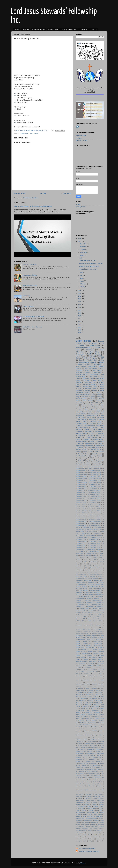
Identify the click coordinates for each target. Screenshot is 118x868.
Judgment (80, 688)
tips (85, 841)
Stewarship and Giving (30, 275)
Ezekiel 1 (87, 627)
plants (88, 462)
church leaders (99, 458)
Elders (100, 596)
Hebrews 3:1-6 (80, 647)
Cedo (93, 417)
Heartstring (99, 639)
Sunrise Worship (80, 784)
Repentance (79, 446)
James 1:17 (87, 668)
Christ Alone (93, 376)
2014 (80, 319)
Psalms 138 (99, 749)
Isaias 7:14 (79, 668)
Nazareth (78, 727)
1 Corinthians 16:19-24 (94, 484)
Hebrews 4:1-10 (86, 649)
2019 (80, 305)
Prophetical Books (89, 743)
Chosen (100, 576)
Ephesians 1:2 (90, 603)
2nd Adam (88, 556)
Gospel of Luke (90, 429)
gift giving (81, 460)
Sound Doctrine (82, 780)
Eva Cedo (99, 401)
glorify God (90, 460)
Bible (87, 568)
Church (101, 362)
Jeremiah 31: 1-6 (86, 674)
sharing (78, 464)
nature (88, 827)
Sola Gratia (92, 366)
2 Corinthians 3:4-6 (26, 133)
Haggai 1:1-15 (90, 639)
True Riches (87, 796)
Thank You (92, 786)
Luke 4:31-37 (86, 706)
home (101, 819)
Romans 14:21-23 (84, 763)
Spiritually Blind (98, 782)
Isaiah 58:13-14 (90, 666)
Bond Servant (88, 570)
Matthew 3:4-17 (98, 717)
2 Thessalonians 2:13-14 (94, 552)
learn (79, 823)
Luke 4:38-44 (95, 706)
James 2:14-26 (92, 670)
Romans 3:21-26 (98, 766)
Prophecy (80, 743)
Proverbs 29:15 (85, 747)
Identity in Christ (97, 660)
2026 (80, 239)
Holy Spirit (94, 360)
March (82, 281)
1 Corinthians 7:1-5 (95, 509)
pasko (101, 829)
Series (85, 776)
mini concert (85, 825)
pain (96, 829)
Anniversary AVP (90, 383)
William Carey (90, 800)
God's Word (86, 637)
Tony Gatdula (98, 794)
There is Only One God (95, 792)
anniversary (79, 372)
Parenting (84, 733)
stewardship (97, 364)
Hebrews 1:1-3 (98, 643)
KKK (101, 688)
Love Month (86, 440)
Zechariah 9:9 (81, 806)
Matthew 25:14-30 (80, 715)
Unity (93, 395)
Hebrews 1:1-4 (80, 645)
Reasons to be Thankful (84, 751)
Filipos (102, 387)
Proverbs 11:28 (93, 745)
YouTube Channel (82, 141)
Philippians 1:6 (98, 735)
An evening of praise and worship (33, 317)
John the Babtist (92, 437)
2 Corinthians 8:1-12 (94, 546)
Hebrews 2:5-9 (98, 645)
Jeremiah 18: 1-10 (92, 672)
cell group (84, 458)
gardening (78, 816)
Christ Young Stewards (89, 385)
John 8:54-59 (100, 686)
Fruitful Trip (26, 296)
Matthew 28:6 (87, 717)
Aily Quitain (94, 562)
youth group (79, 411)
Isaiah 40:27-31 (82, 664)
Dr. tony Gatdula (89, 594)
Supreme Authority (91, 784)
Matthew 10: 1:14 (97, 711)
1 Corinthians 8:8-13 (94, 515)
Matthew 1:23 (88, 713)
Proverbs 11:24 (100, 743)
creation (84, 810)
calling (84, 407)
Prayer (87, 370)
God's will (94, 427)
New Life (80, 444)
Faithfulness (96, 627)
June (81, 273)
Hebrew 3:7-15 (98, 641)
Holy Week (98, 431)
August (82, 255)
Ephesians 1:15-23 (97, 601)
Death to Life (93, 419)
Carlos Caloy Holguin (81, 576)
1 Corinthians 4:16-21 (95, 501)
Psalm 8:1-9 (91, 749)
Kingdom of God (80, 690)
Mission (94, 391)
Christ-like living (80, 578)
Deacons (92, 399)
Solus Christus (97, 380)
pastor (93, 409)
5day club (84, 558)
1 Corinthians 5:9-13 (94, 505)
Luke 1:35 (96, 696)
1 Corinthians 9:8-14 (95, 519)
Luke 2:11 (90, 700)
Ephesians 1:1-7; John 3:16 (83, 601)
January (82, 287)
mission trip (101, 825)
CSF (102, 358)
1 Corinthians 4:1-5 (94, 499)
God (80, 389)
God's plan (94, 637)
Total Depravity (97, 454)
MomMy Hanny (81, 207)
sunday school (98, 464)
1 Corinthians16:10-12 (94, 523)
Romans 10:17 (80, 761)
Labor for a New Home (30, 265)
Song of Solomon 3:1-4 (98, 778)
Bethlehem (80, 568)
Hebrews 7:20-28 (92, 656)
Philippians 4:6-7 (80, 741)
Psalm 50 (83, 749)
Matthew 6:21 (79, 719)
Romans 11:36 (90, 761)
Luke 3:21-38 (87, 704)
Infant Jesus (92, 662)
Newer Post (19, 193)
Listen (102, 690)
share (83, 837)
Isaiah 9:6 (101, 433)
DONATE (79, 204)
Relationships (100, 753)
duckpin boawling (80, 812)
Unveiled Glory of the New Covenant (91, 263)
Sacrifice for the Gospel (93, 774)
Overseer (87, 731)
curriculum (99, 810)
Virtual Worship (98, 798)
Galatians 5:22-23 (91, 635)
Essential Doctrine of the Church (85, 625)
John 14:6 (81, 435)
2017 (80, 310)
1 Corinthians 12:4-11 (95, 474)
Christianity (101, 417)
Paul (93, 378)
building (102, 806)
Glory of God (100, 425)
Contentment (81, 584)
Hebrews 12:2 (87, 643)
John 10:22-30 (89, 676)
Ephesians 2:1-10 (81, 423)
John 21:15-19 (100, 435)
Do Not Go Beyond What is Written (93, 592)
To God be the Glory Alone (90, 405)
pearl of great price (81, 831)
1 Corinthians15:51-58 (95, 521)
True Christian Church (82, 456)
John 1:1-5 (101, 680)
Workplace (87, 804)
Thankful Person (81, 788)
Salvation (98, 354)
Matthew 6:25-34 (99, 719)
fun (95, 814)
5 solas (97, 348)
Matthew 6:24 (89, 719)
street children (87, 464)
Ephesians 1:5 (90, 607)
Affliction (86, 562)
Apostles (99, 564)
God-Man (101, 637)
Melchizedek (81, 721)
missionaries (81, 827)
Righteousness (100, 446)
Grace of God (81, 639)
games (100, 814)
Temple (100, 784)
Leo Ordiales (90, 690)
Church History (82, 419)
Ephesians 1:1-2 (98, 599)
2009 (80, 333)
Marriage (87, 391)
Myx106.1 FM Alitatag (86, 725)
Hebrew (78, 641)
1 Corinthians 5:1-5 (95, 503)
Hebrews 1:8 (89, 645)
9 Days (79, 560)
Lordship (80, 692)
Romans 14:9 (94, 763)
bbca (77, 458)
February (83, 284)
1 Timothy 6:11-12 (85, 533)
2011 (80, 327)
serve (100, 409)
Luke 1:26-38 (87, 696)
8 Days (102, 558)
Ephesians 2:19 (84, 609)
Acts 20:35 (94, 560)
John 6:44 (92, 686)
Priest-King (101, 741)
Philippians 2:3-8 (96, 737)
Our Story (25, 30)
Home (17, 30)
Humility (78, 660)
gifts (103, 407)
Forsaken (78, 631)
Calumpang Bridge (81, 574)
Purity (100, 444)
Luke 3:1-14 (79, 704)
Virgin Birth (88, 798)
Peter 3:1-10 (88, 735)
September (83, 252)
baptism (81, 364)
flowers (85, 814)
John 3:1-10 (79, 684)
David (90, 588)
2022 (80, 296)
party (87, 409)
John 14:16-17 (88, 678)
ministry (88, 372)
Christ (78, 366)
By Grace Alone (95, 374)
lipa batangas (100, 460)
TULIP (89, 354)
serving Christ (97, 462)
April (81, 278)
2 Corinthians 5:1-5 (94, 543)
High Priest (89, 431)
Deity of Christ (86, 387)
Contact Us (83, 30)
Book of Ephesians (83, 348)
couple (77, 810)
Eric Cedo (36, 133)
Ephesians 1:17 (80, 603)
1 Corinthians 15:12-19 (95, 480)
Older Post (66, 193)
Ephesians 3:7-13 (99, 613)
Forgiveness (79, 425)
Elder (85, 421)
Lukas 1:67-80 (80, 694)
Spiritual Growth (86, 782)
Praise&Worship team (82, 403)
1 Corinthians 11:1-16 (94, 470)
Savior (85, 452)
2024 (80, 290)
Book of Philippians (90, 358)
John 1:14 (90, 435)
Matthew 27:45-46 (92, 715)
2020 (80, 302)
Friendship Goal (98, 631)
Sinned (87, 778)
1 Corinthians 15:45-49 (95, 482)
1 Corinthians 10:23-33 (95, 468)
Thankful (100, 786)
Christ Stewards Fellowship (88, 362)
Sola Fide (86, 380)
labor (103, 821)
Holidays (93, 658)
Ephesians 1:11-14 (95, 421)
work (100, 841)
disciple (99, 395)
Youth (100, 456)
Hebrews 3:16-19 (91, 647)
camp (90, 407)
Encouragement (80, 599)
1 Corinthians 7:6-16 (95, 511)
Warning (94, 456)
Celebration (93, 576)
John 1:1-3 (86, 680)
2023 (80, 293)
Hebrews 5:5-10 (92, 652)
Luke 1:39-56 (84, 698)
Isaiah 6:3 (92, 433)
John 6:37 (85, 686)
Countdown (83, 360)
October (82, 250)
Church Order (88, 580)
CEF (88, 417)
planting (90, 831)
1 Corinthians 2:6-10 (95, 493)
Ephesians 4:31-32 (81, 619)
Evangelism (99, 625)
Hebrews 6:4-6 (86, 654)
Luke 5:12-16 (85, 709)
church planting (91, 808)
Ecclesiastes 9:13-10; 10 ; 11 (87, 596)
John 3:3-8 (87, 684)
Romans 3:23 (79, 768)
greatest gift (99, 816)
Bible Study (94, 352)
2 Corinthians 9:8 (90, 550)
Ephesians (89, 599)
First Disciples (98, 629)
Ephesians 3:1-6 (92, 611)
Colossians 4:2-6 (92, 582)
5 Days (78, 558)
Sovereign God (93, 780)
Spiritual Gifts (95, 403)
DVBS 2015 (83, 588)
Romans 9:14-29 (84, 772)
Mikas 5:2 (95, 721)
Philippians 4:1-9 (96, 739)
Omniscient (91, 729)
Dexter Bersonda (83, 590)
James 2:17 (101, 670)
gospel (93, 397)
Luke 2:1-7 (82, 700)
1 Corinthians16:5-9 (95, 525)
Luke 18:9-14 (98, 694)
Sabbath (78, 452)
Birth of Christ (79, 570)
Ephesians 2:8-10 (80, 611)
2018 (80, 307)
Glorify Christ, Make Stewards (32, 327)
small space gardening (92, 837)
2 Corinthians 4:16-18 (95, 541)
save (94, 835)
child (91, 458)
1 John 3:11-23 (87, 527)
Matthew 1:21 (79, 713)
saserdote (88, 835)
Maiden (102, 709)
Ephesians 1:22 (100, 603)
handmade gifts (80, 819)
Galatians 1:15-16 (97, 633)
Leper (97, 690)
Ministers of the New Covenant (89, 266)
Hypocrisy (86, 660)
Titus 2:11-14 (79, 794)
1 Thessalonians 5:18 (93, 411)
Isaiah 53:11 (81, 666)
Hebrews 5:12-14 (80, 652)
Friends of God (87, 631)
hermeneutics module (91, 819)
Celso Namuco (83, 341)
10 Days (82, 535)
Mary (88, 711)
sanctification (79, 835)
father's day (85, 397)
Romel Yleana (94, 772)
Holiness (100, 658)
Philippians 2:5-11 (91, 444)
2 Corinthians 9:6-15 (94, 548)
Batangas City (97, 372)
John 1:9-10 (88, 682)
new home (95, 827)
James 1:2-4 (95, 668)
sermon (100, 835)
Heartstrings (80, 354)
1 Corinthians (79, 466)
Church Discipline (81, 399)
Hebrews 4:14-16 (97, 649)
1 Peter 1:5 (88, 529)
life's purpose (86, 823)
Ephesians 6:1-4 (98, 621)
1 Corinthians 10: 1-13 (93, 466)
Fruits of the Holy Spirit (82, 633)
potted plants (80, 833)
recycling (99, 833)
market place (94, 823)
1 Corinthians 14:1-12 (95, 476)
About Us (94, 30)
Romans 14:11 (83, 448)
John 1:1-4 (93, 680)
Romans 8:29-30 (96, 450)
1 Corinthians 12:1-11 (95, 472)
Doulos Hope (79, 594)
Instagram (79, 138)
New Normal (96, 727)
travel (95, 841)
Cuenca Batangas (94, 586)
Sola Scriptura (97, 370)
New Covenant (86, 727)
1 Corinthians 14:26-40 (95, 478)
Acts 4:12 (101, 560)
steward (99, 397)
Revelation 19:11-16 (82, 757)
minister (93, 825)
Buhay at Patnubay (82, 374)
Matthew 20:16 (98, 713)
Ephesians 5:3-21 (87, 621)
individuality (79, 821)
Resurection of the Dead (86, 755)
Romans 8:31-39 (91, 770)
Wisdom (88, 802)
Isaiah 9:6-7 (99, 666)
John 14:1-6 (99, 676)
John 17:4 (78, 680)
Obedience (83, 729)
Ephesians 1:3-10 (83, 605)
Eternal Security (88, 401)
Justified (94, 688)
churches (96, 407)
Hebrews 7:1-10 (97, 654)
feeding (102, 812)
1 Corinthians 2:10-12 (94, 490)
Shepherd (80, 778)
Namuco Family (98, 725)
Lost (85, 692)
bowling (96, 806)
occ (91, 829)
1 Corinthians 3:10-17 (94, 495)
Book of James (98, 570)
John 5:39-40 (96, 684)
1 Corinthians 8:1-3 (95, 513)
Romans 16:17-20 (86, 766)
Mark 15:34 (81, 711)
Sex (103, 776)
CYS (78, 350)
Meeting (92, 442)
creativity (91, 810)
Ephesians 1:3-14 (96, 605)
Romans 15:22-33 (81, 450)
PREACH (94, 731)
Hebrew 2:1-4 (87, 641)
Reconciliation (79, 753)
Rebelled (99, 751)
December (83, 244)
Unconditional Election (82, 395)
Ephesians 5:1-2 (92, 619)
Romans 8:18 (81, 770)
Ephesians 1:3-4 (80, 607)
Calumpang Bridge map (95, 574)
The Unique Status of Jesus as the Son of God (33, 206)
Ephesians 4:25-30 (96, 617)
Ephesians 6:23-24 (96, 423)
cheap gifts (81, 808)
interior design (88, 821)
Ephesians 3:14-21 (87, 613)
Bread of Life (80, 572)
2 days (82, 556)
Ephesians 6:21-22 (96, 623)
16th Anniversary (93, 413)
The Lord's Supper (84, 454)
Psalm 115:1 (95, 747)
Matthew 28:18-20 (81, 442)
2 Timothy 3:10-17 (91, 554)
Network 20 (100, 442)
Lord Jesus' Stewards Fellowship (88, 851)
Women (95, 802)
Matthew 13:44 (97, 440)
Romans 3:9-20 (100, 768)
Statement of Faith (38, 30)
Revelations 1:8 (96, 757)
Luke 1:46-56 (93, 698)
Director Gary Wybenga (96, 590)
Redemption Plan (90, 753)
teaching (99, 839)
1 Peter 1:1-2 (97, 527)
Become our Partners (69, 30)
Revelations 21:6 (81, 759)
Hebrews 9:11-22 (85, 658)
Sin (91, 452)
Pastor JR (92, 733)
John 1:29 (80, 682)
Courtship (84, 586)
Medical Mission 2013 (29, 286)
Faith (84, 366)
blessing (89, 806)
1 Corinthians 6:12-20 (94, 507)
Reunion (99, 755)
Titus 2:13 (89, 794)
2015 (80, 316)
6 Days (90, 558)
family (77, 397)
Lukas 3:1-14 (89, 694)
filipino (79, 814)
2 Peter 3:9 (82, 552)
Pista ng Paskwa (91, 741)
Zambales (101, 804)
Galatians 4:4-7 (80, 635)
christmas (90, 350)
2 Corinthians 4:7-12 (92, 415)
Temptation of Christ (81, 786)
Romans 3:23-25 (89, 768)
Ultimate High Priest (99, 796)
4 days (100, 556)
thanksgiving (79, 841)
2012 (80, 324)
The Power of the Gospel (87, 260)
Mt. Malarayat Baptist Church (88, 723)
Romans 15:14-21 (96, 448)
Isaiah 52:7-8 (101, 664)
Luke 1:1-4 (79, 696)
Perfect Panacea (28, 306)
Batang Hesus (79, 566)
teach (92, 839)
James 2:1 (83, 670)
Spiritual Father (99, 452)
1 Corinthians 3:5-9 (95, 497)
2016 (80, 313)
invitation (96, 821)
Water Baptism (80, 800)
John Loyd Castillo (91, 368)
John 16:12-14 (98, 678)
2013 (80, 322)
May (81, 275)
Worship (94, 804)
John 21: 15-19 (98, 682)
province (90, 833)
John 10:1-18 (79, 676)
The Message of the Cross (92, 790)
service (78, 837)
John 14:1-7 (79, 678)
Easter (95, 387)
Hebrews (78, 643)
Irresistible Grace (90, 389)
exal (97, 812)
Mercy (88, 721)
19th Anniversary (91, 535)
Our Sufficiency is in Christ (88, 269)
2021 (80, 299)
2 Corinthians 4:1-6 (95, 539)
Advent (79, 562)
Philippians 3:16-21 (81, 739)
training (90, 841)
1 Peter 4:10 (97, 529)
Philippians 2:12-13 (81, 737)
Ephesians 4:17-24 (81, 617)
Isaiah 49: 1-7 (91, 664)
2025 (80, 241)
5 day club (81, 417)
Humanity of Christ (81, 433)
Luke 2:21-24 (98, 700)
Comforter (101, 582)
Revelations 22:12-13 (95, 759)
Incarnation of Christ (81, 662)
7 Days (96, 558)
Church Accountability (92, 578)
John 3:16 (81, 437)
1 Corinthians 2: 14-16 (95, 488)
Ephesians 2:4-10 (97, 609)
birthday (92, 356)
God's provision (83, 427)
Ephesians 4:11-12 (96, 615)
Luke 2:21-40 (79, 702)
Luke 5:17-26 (94, 709)
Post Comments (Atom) (31, 198)
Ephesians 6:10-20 (81, 623)
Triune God (79, 796)
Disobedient (79, 592)
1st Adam (100, 535)
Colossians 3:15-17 (81, 582)
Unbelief (80, 798)
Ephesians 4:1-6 (83, 615)
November (83, 247)
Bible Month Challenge (96, 568)
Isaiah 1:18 (101, 662)
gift (84, 816)
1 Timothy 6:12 (97, 533)
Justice (88, 688)
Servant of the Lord (94, 776)
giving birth (90, 816)
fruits (91, 814)
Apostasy (92, 564)
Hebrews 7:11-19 (80, 656)
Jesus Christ (95, 345)
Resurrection (89, 446)
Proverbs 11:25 (82, 745)
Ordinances (85, 378)
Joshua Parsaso (81, 356)
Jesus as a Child (97, 674)
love (102, 360)
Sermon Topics (53, 30)
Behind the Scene (99, 566)
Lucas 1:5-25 (99, 692)
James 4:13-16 (81, 672)
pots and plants (98, 831)
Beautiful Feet (89, 566)
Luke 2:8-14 (99, 702)
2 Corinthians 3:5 (95, 537)
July (81, 258)
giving (88, 364)
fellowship (79, 383)
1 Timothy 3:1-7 (91, 531)
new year (81, 462)
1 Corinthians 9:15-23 (94, 517)
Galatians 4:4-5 (90, 425)
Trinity (98, 393)
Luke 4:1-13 (96, 704)
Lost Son (91, 692)
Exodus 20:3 (79, 627)
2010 (80, 330)
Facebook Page (81, 135)
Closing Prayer (98, 580)
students (84, 839)
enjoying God (90, 812)
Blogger (83, 863)
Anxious (84, 564)
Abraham (86, 560)
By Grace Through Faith (94, 572)
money (80, 409)
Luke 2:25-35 (89, 702)
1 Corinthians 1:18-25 (95, 486)
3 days (95, 556)
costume (100, 808)
